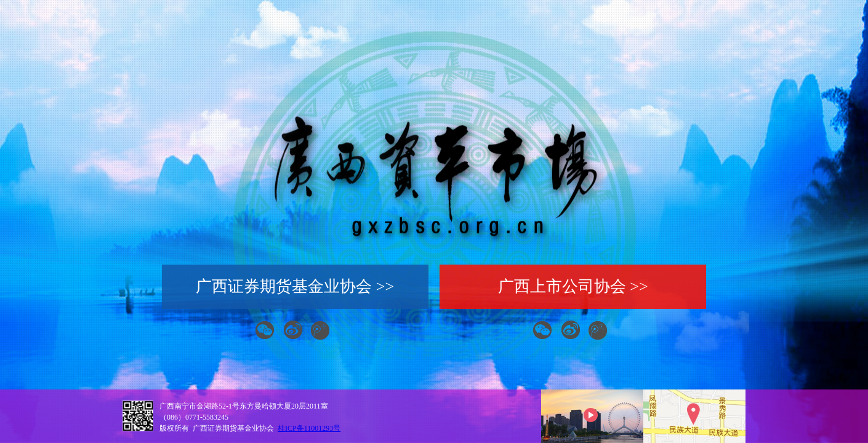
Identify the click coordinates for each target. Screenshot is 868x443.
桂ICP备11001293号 (309, 428)
